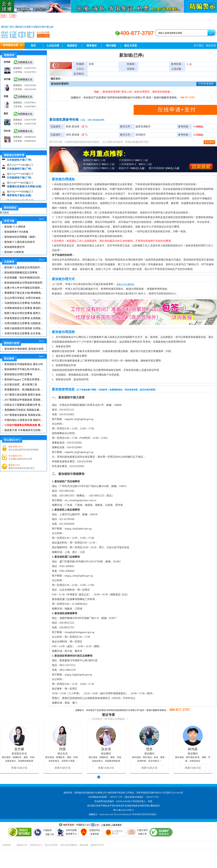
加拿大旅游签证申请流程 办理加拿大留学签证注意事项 (24, 328)
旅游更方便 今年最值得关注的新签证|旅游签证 (24, 430)
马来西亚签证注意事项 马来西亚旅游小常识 (24, 303)
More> (42, 219)
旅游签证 (72, 46)
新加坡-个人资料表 (15, 227)
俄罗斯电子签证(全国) (19, 197)
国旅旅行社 (22, 845)
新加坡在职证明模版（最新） (21, 237)
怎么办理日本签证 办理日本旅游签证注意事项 (24, 298)
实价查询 (209, 142)
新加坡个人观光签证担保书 (20, 242)
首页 (33, 46)
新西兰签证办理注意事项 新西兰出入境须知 (24, 313)
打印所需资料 (206, 84)
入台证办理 (53, 46)
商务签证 (92, 46)
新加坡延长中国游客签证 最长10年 (24, 364)
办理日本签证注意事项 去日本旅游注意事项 (24, 333)
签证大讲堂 (131, 46)
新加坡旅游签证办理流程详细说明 (23, 283)
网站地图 (84, 845)
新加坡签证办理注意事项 (18, 374)
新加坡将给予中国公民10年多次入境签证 (24, 369)
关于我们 (199, 46)
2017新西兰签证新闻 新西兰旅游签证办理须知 (24, 395)
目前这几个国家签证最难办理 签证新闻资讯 (24, 405)
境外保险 (111, 46)
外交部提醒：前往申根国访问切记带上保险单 (24, 278)
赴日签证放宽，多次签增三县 (21, 385)
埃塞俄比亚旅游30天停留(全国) (24, 188)
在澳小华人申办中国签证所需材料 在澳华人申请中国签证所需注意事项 (24, 288)
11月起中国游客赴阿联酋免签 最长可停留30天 (24, 425)
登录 (3, 16)
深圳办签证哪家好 (69, 845)
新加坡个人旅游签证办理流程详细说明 (24, 268)
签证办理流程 (51, 845)
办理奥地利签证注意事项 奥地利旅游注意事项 (24, 308)
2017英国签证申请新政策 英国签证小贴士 (24, 400)
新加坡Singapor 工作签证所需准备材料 (24, 379)
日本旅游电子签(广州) (19, 162)
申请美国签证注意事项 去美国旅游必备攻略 (24, 318)
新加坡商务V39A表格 (16, 232)
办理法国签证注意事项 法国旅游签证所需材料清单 (24, 323)
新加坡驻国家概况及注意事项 (21, 273)
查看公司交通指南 (125, 284)
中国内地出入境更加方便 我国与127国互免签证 (24, 420)
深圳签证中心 (36, 845)
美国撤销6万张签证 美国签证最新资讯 (24, 410)
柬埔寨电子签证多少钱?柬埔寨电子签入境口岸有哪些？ (24, 293)
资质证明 (211, 46)
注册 (13, 16)
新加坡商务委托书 (14, 247)
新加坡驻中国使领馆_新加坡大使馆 (24, 349)
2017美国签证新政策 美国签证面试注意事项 (24, 415)
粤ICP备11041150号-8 (123, 810)
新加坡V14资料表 (14, 252)
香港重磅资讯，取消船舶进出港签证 (24, 390)
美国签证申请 (97, 845)
